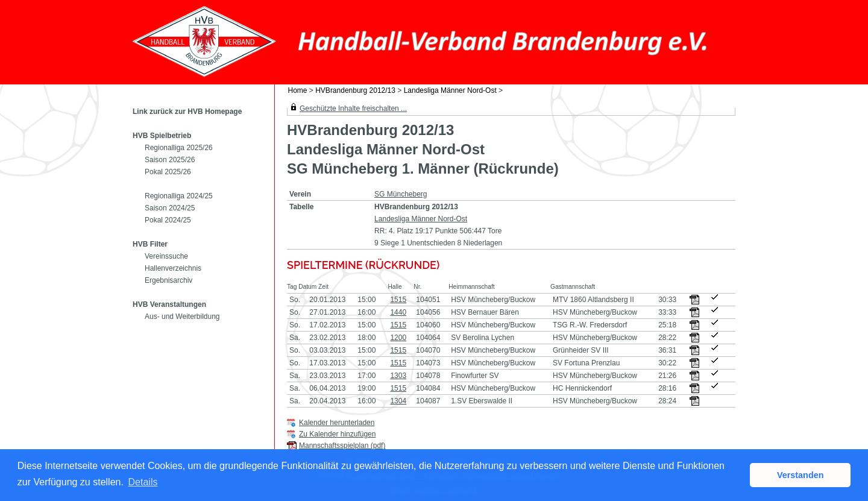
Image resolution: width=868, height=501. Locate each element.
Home (298, 90)
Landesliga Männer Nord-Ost (450, 90)
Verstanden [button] (800, 475)
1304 (398, 401)
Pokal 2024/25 (168, 220)
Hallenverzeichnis (173, 268)
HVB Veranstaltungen (169, 304)
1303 (398, 376)
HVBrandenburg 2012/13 (355, 90)
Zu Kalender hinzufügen (337, 434)
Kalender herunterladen (337, 423)
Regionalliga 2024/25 (179, 196)
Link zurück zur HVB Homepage (187, 112)
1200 (398, 338)
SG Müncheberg (401, 194)
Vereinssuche (166, 256)
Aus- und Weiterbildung (182, 317)
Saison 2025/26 (170, 160)
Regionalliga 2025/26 (179, 148)
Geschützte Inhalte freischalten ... (353, 109)
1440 (398, 312)
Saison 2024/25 (170, 208)
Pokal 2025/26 (168, 172)
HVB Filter (150, 244)
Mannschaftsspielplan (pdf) (342, 446)
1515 (398, 300)
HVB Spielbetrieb (162, 136)
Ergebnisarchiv (168, 280)
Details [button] (143, 482)
